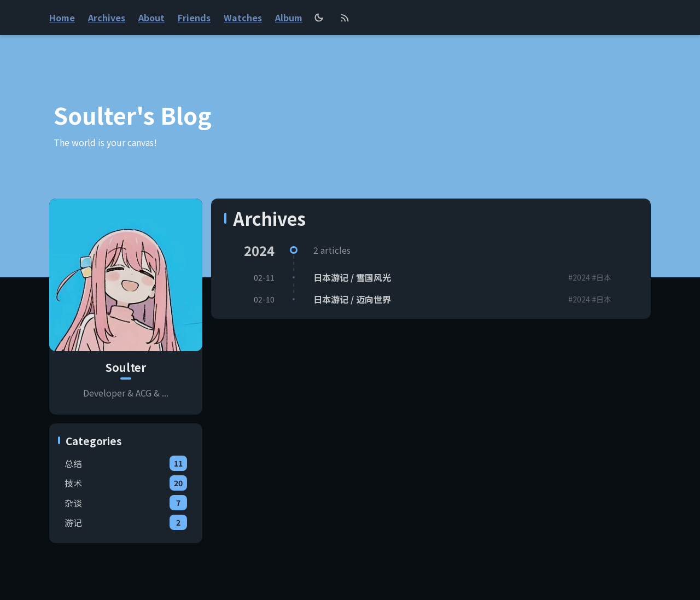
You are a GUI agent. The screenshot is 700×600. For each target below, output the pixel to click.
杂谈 (126, 503)
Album (289, 18)
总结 (126, 463)
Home (62, 18)
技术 (126, 483)
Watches (243, 18)
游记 (126, 522)
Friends (194, 18)
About (151, 18)
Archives (107, 18)
